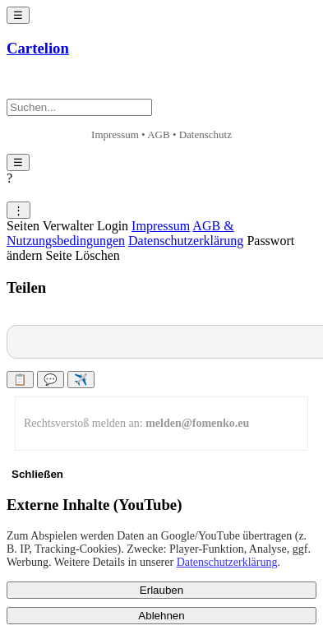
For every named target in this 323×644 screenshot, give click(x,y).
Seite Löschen (83, 255)
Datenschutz (205, 134)
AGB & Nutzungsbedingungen (120, 233)
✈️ (81, 380)
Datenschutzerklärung (186, 241)
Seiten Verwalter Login (67, 226)
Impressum (115, 134)
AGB (158, 134)
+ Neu (36, 86)
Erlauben (161, 590)
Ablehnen (161, 616)
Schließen (37, 474)
